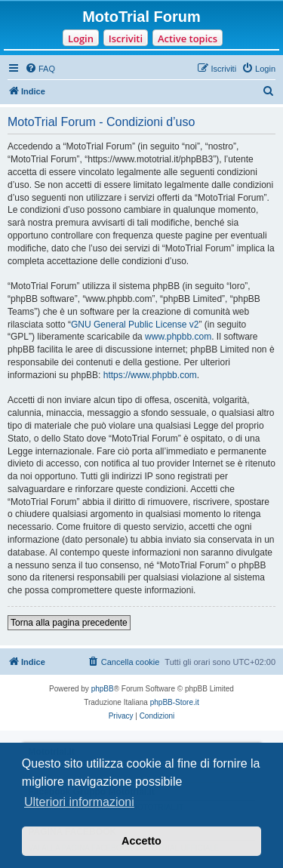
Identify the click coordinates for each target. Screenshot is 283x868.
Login (81, 38)
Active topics (188, 38)
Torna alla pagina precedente (69, 623)
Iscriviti (126, 38)
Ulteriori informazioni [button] (79, 802)
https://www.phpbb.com (150, 375)
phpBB (103, 689)
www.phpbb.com (178, 337)
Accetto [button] (141, 841)
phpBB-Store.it (175, 702)
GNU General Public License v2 (135, 325)
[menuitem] (40, 69)
